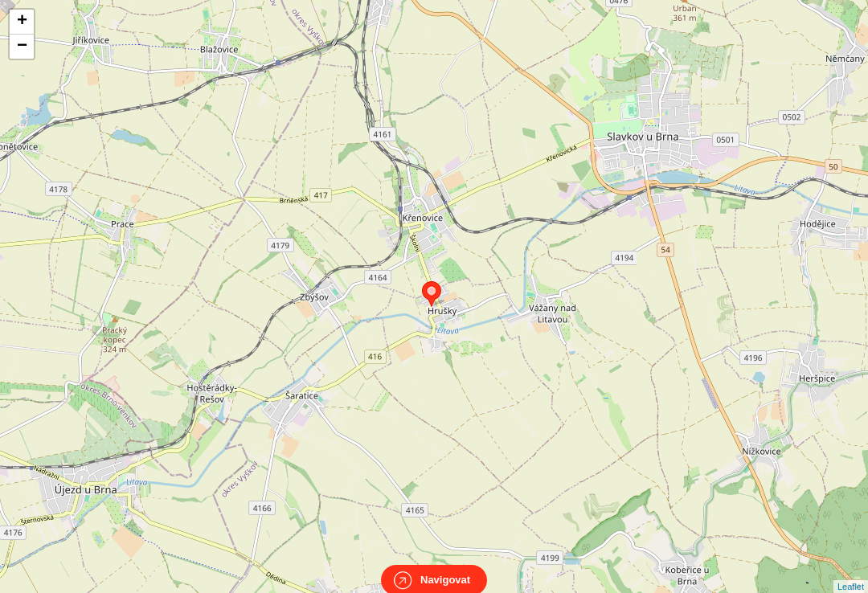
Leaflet (851, 572)
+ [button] (22, 22)
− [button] (22, 47)
